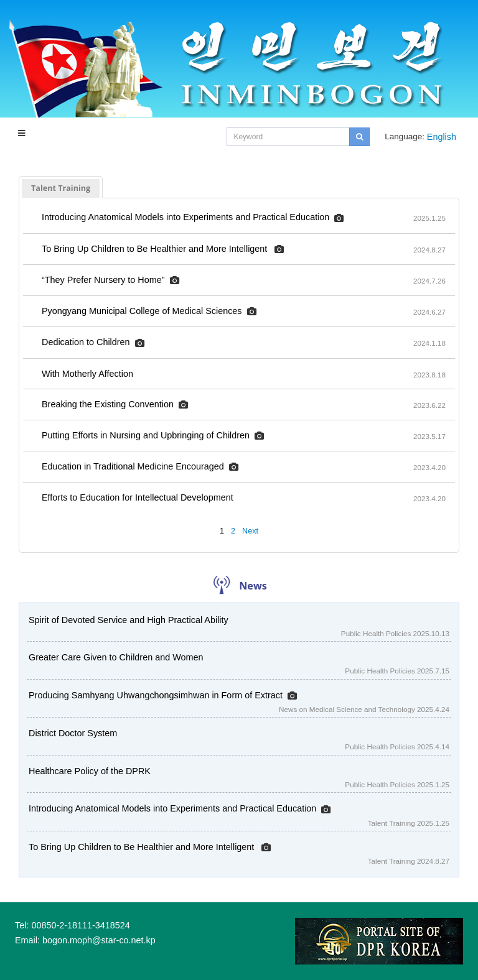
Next (250, 531)
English (442, 137)
